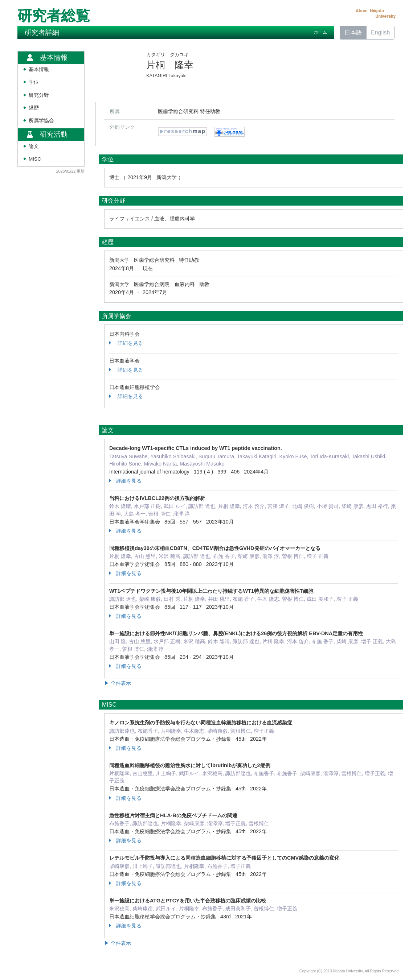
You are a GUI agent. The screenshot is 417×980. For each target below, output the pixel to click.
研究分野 (39, 95)
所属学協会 (41, 121)
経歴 (34, 108)
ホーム (320, 32)
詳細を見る (126, 343)
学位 (34, 82)
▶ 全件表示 (118, 683)
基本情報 (39, 69)
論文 (34, 146)
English (380, 32)
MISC (35, 159)
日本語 (353, 32)
